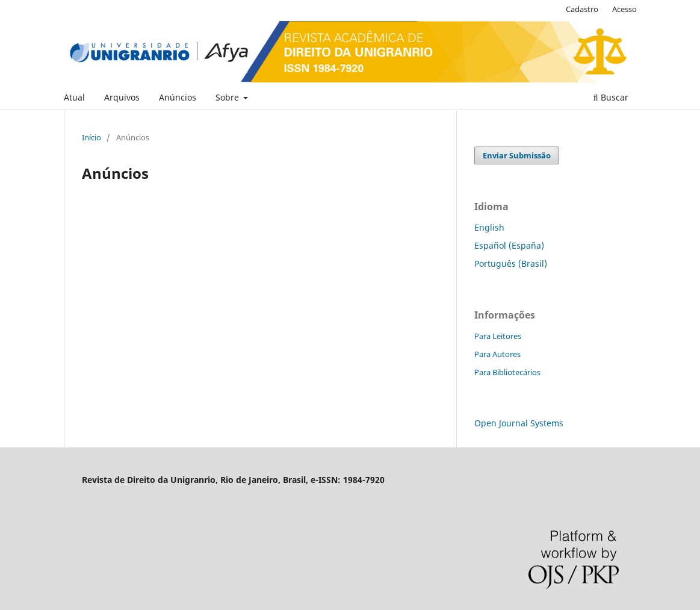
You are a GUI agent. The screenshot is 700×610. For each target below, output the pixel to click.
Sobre (228, 97)
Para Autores (497, 354)
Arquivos (122, 97)
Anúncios (178, 97)
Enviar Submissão (517, 155)
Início (91, 137)
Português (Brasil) (511, 263)
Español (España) (509, 245)
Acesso (624, 9)
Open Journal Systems (519, 423)
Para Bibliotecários (507, 372)
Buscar (611, 97)
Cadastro (582, 9)
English (489, 227)
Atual (74, 97)
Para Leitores (498, 336)
